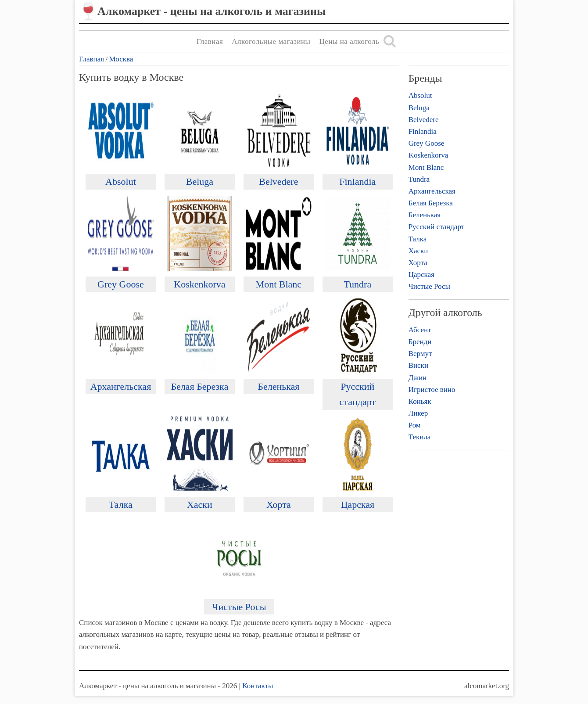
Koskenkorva (199, 284)
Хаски (200, 505)
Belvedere (278, 181)
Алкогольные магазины (271, 41)
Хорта (279, 505)
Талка (121, 505)
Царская (357, 505)
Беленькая (278, 386)
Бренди (420, 342)
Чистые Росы (239, 607)
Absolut (121, 181)
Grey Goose (121, 284)
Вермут (420, 354)
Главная (210, 41)
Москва (121, 59)
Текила (420, 437)
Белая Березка (199, 386)
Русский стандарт (436, 227)
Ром (415, 425)
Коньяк (420, 401)
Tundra (357, 284)
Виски (418, 365)
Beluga (200, 181)
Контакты (258, 686)
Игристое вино (432, 390)
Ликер (418, 413)
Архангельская (121, 386)
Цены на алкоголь (350, 41)
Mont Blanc (279, 284)
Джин (418, 378)
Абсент (420, 330)
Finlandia (357, 181)
